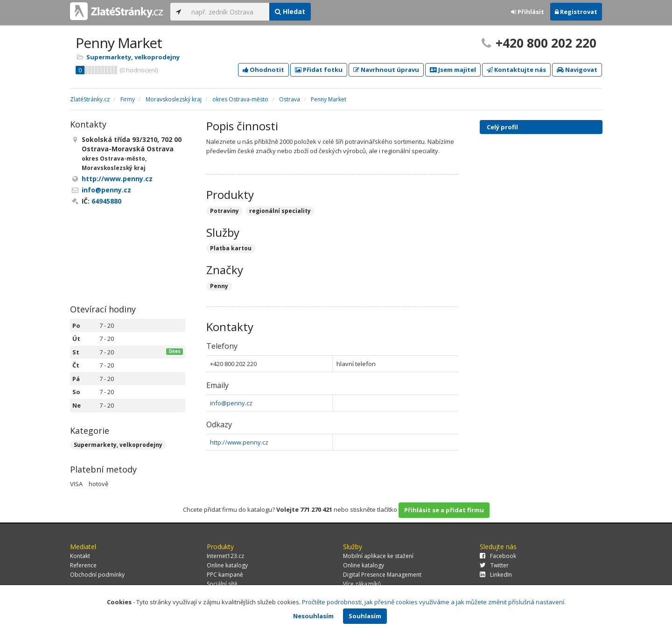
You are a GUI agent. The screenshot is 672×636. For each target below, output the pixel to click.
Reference (83, 565)
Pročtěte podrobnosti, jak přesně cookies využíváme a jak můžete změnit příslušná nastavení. (434, 602)
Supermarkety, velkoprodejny (133, 57)
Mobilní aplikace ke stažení (378, 556)
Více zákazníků (362, 584)
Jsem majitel (453, 70)
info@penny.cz (231, 403)
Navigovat (577, 70)
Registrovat (576, 12)
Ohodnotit (263, 70)
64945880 (106, 201)
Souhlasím (365, 616)
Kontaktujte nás (516, 70)
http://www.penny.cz (239, 442)
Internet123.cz (225, 556)
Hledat (290, 11)
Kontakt (80, 556)
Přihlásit (528, 12)
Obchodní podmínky (97, 575)
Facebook (498, 556)
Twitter (494, 565)
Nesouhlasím (313, 616)
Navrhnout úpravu (386, 70)
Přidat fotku (319, 70)
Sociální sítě (222, 584)
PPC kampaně (225, 575)
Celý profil (502, 127)
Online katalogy (227, 565)
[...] (228, 12)
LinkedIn (496, 575)
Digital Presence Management (382, 575)
